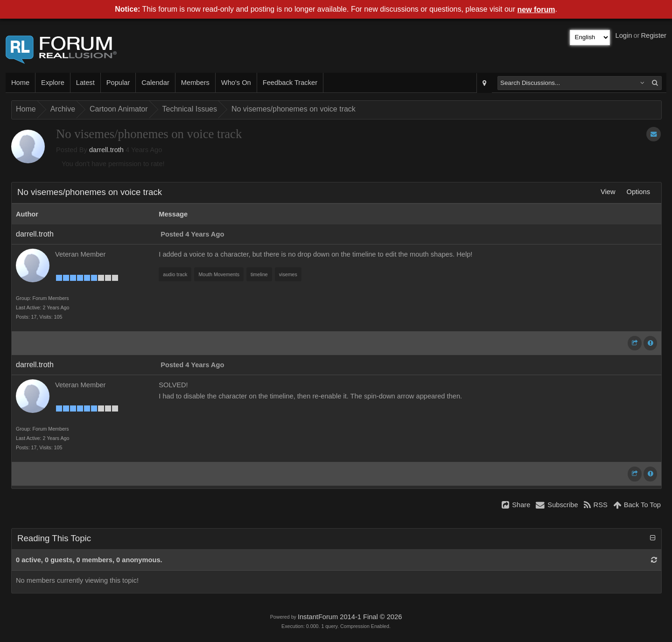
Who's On (236, 83)
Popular (118, 83)
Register (654, 35)
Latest (85, 83)
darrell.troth (106, 150)
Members (195, 83)
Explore (53, 83)
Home (20, 83)
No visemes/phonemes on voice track (294, 109)
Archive (63, 109)
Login (624, 35)
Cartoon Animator (119, 109)
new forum (536, 10)
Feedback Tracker (290, 83)
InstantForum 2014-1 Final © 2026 (350, 617)
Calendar (155, 83)
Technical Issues (190, 109)
